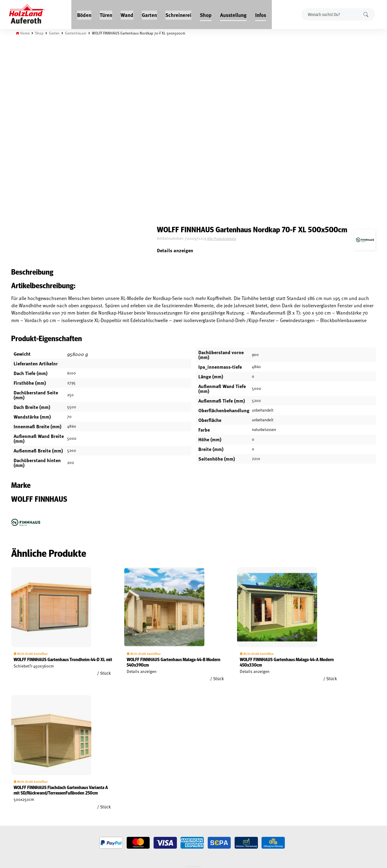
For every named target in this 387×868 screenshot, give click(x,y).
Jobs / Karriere (86, 763)
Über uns (82, 791)
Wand (127, 13)
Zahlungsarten (26, 804)
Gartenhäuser (81, 31)
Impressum (22, 791)
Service (80, 777)
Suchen (364, 13)
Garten (150, 13)
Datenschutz (24, 784)
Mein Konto (22, 763)
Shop (206, 13)
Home (28, 31)
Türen (106, 13)
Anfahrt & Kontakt (157, 788)
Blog (78, 770)
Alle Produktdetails (266, 67)
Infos (261, 13)
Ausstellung (234, 13)
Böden (85, 13)
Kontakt (81, 784)
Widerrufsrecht (26, 777)
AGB (15, 770)
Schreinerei (179, 13)
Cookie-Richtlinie (27, 811)
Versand (20, 798)
